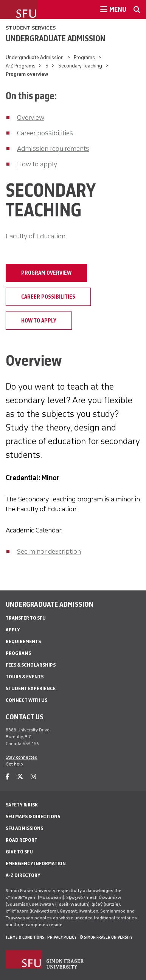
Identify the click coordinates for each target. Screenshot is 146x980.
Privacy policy (62, 937)
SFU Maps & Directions (33, 816)
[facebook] (8, 777)
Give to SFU (19, 852)
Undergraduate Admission (56, 38)
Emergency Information (36, 863)
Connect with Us (26, 700)
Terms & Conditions (25, 937)
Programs (84, 57)
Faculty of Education (36, 236)
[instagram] (33, 777)
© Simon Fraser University (106, 937)
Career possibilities (45, 133)
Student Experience (31, 688)
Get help (14, 764)
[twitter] (20, 777)
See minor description (49, 551)
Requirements (23, 641)
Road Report (22, 840)
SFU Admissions (24, 828)
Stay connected (22, 757)
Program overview (46, 273)
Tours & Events (25, 677)
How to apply (37, 164)
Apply (13, 630)
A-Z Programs (21, 66)
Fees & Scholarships (31, 665)
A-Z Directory (23, 875)
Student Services (31, 28)
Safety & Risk (22, 805)
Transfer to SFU (26, 618)
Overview (31, 117)
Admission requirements (53, 149)
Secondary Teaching (80, 66)
